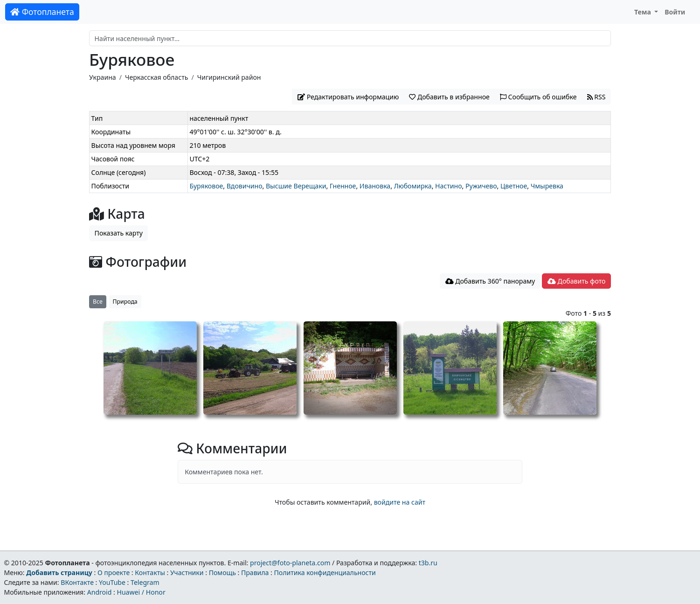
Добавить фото (576, 281)
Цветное (514, 186)
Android (100, 592)
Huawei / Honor (141, 592)
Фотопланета (42, 12)
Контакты (150, 573)
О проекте (114, 573)
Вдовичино (245, 186)
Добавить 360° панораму (490, 281)
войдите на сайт (400, 502)
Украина (103, 77)
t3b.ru (428, 563)
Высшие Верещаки (296, 186)
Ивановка (375, 186)
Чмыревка (547, 186)
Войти (675, 12)
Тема (644, 12)
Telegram (145, 582)
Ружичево (481, 186)
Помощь (222, 573)
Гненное (343, 186)
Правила (255, 573)
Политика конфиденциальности (325, 573)
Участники (187, 573)
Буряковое (206, 186)
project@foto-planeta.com (290, 563)
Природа (125, 302)
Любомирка (413, 186)
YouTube (112, 582)
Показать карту (119, 233)
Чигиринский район (229, 77)
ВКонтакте (77, 582)
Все (98, 302)
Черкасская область (156, 77)
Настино (449, 186)
